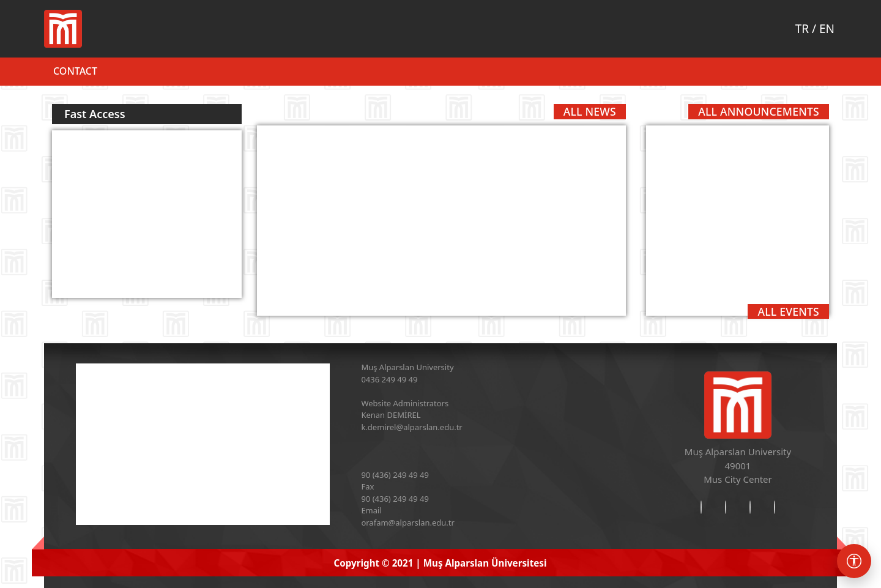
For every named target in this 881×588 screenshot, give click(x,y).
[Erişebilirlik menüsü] (854, 561)
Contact (75, 71)
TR (802, 29)
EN (827, 29)
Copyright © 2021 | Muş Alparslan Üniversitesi (441, 563)
